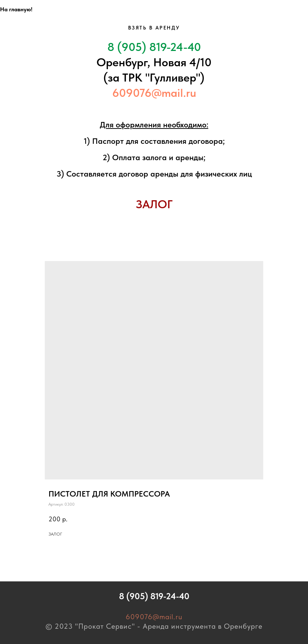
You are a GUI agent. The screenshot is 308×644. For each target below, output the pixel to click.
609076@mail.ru (154, 93)
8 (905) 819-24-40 (154, 47)
